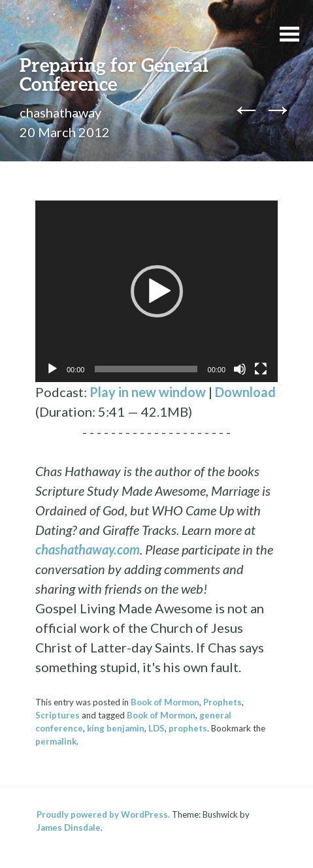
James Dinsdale (69, 828)
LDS (156, 728)
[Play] (52, 369)
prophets (188, 728)
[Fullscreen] (261, 369)
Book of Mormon (165, 702)
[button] (157, 291)
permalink (56, 741)
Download (245, 392)
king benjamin (116, 728)
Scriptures (58, 715)
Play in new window (148, 392)
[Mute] (240, 369)
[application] (156, 291)
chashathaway (60, 112)
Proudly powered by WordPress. (103, 814)
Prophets (222, 702)
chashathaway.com (88, 549)
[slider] (146, 369)
